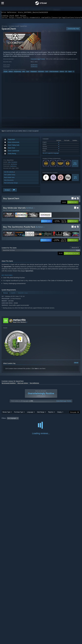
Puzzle (6, 73)
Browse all (75, 249)
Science (62, 73)
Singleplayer (34, 73)
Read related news (9, 179)
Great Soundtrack (54, 73)
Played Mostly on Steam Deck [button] (62, 419)
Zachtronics (34, 66)
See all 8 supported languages (51, 154)
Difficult (11, 73)
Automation (41, 73)
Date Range (41, 413)
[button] (73, 203)
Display (60, 413)
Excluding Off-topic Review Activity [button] (32, 419)
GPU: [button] (24, 422)
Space (70, 73)
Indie (24, 73)
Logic (28, 73)
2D (66, 73)
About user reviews (23, 384)
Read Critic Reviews (19, 323)
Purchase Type (19, 413)
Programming (17, 73)
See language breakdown (9, 384)
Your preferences (34, 384)
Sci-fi (47, 73)
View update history (10, 176)
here (36, 370)
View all (76, 364)
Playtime (51, 413)
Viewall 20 (75, 165)
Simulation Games (14, 27)
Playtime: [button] (48, 419)
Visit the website (10, 173)
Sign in (3, 132)
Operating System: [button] (7, 422)
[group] (41, 421)
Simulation (14, 163)
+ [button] (73, 73)
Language (30, 413)
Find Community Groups (11, 184)
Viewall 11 (75, 179)
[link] (60, 222)
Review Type (6, 413)
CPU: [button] (17, 422)
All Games (4, 27)
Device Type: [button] (33, 422)
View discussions (9, 181)
